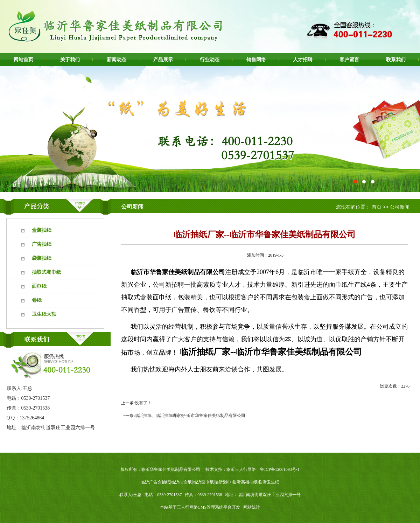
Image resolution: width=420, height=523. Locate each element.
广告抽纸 (42, 244)
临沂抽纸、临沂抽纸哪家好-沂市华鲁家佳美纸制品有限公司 (190, 416)
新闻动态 (117, 60)
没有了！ (143, 403)
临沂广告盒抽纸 (155, 482)
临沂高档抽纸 (245, 482)
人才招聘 (303, 60)
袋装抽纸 (42, 258)
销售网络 (256, 60)
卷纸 (37, 300)
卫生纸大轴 (44, 314)
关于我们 (70, 60)
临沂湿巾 (223, 482)
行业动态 (210, 60)
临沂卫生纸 (269, 482)
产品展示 (163, 60)
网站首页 (23, 60)
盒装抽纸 (42, 230)
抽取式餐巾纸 (47, 272)
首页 (377, 207)
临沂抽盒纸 (181, 482)
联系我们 (396, 60)
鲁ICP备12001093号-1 (280, 469)
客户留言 (349, 60)
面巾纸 (39, 286)
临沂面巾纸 (203, 482)
